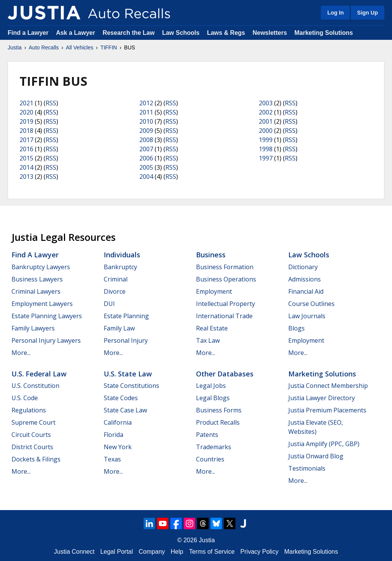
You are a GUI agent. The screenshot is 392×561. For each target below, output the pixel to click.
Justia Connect (74, 552)
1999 (266, 140)
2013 (26, 177)
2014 (26, 167)
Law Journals (307, 316)
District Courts (32, 447)
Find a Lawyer (28, 33)
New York (118, 447)
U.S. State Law (128, 374)
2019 (26, 121)
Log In (336, 13)
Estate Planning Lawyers (47, 316)
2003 (266, 103)
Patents (207, 435)
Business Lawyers (37, 279)
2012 (146, 103)
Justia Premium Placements (327, 410)
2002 (266, 112)
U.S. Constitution (35, 386)
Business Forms (219, 410)
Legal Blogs (213, 398)
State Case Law (125, 410)
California (118, 422)
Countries (210, 459)
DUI (109, 304)
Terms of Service (212, 552)
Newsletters (270, 33)
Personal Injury (126, 340)
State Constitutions (131, 386)
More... (21, 353)
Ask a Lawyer (76, 33)
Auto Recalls (44, 47)
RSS (51, 103)
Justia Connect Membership (328, 386)
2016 (26, 149)
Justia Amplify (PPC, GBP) (324, 444)
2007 (146, 149)
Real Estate (212, 328)
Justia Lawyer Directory (322, 398)
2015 (26, 158)
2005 (146, 167)
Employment (214, 291)
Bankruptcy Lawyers (41, 267)
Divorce (115, 291)
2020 (26, 112)
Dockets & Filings (36, 459)
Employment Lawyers (42, 304)
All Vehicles (80, 47)
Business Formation (225, 267)
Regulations (29, 410)
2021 (26, 103)
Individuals (122, 255)
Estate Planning (126, 316)
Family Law (119, 328)
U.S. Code (25, 398)
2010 (146, 121)
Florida (114, 435)
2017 (26, 140)
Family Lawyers (33, 328)
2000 (266, 131)
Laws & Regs (226, 33)
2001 (266, 121)
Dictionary (303, 267)
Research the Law (129, 33)
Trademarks (214, 447)
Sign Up (367, 13)
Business (211, 255)
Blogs (296, 328)
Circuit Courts (31, 435)
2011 (146, 112)
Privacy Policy (260, 552)
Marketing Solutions (324, 33)
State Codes (121, 398)
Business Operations (226, 279)
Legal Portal (117, 552)
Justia (15, 47)
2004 (146, 177)
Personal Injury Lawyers (46, 340)
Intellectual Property (225, 304)
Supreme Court (33, 422)
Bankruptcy (120, 267)
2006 (146, 158)
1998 (266, 149)
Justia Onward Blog (316, 456)
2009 (146, 131)
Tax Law (208, 340)
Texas (112, 459)
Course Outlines (311, 304)
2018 (26, 131)
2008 (146, 140)
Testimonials (307, 468)
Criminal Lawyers (36, 291)
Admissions (305, 279)
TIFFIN (109, 47)
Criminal (116, 279)
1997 (266, 158)
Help (177, 552)
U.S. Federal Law (39, 374)
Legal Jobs (211, 386)
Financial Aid (306, 291)
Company (152, 552)
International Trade (224, 316)
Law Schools (181, 33)
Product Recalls (218, 422)
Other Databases (225, 374)
